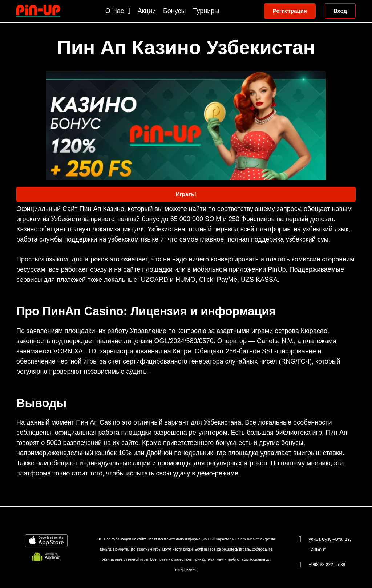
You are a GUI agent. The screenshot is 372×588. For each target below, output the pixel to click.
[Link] (38, 11)
